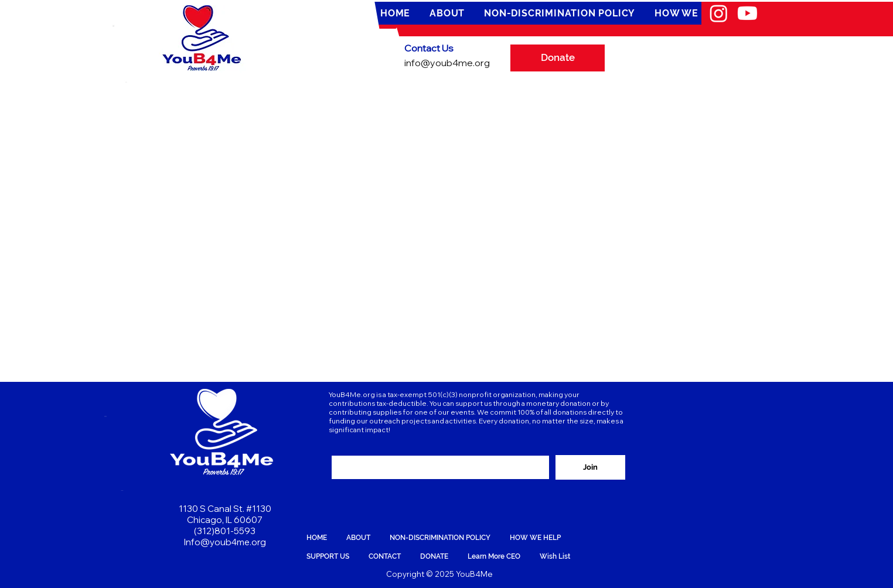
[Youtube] (747, 13)
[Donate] (558, 58)
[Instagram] (719, 13)
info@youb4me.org (447, 63)
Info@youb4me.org (225, 542)
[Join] (590, 467)
